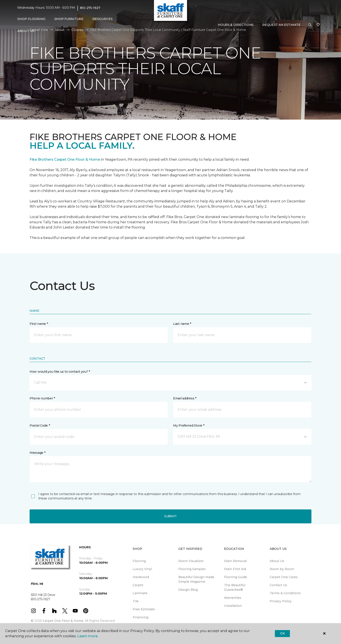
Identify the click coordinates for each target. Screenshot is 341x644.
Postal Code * (40, 425)
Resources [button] (103, 19)
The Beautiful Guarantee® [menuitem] (235, 587)
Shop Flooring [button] (31, 19)
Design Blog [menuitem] (188, 590)
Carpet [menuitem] (138, 585)
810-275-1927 (90, 8)
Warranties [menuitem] (233, 598)
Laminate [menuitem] (140, 593)
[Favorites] (318, 25)
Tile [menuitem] (136, 601)
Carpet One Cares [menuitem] (284, 577)
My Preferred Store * (189, 425)
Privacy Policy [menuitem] (281, 601)
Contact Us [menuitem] (278, 585)
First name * (39, 324)
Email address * (185, 398)
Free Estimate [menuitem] (144, 609)
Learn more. (88, 636)
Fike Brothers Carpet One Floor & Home (65, 159)
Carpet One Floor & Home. (63, 621)
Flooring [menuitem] (139, 561)
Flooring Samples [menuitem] (192, 569)
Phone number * (42, 398)
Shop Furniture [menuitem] (69, 19)
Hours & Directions (236, 25)
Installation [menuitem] (233, 606)
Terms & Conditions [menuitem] (285, 593)
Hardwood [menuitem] (141, 577)
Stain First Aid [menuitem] (235, 569)
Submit (170, 516)
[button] (310, 25)
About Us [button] (26, 31)
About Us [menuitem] (277, 561)
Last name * (182, 324)
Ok (282, 633)
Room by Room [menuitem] (282, 569)
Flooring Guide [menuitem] (236, 577)
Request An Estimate (281, 25)
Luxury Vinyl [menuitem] (142, 569)
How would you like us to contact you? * (60, 372)
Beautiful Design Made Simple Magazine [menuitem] (196, 579)
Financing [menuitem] (140, 617)
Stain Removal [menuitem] (235, 561)
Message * (37, 453)
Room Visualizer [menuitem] (191, 561)
